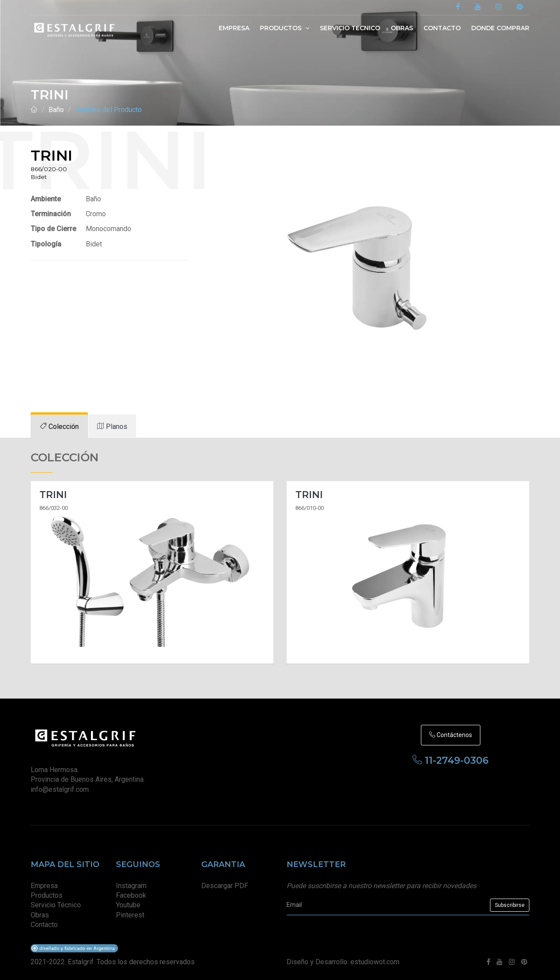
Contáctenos (451, 735)
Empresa (234, 28)
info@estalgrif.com (60, 789)
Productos (285, 28)
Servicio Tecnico (350, 28)
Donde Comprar (500, 28)
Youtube (128, 905)
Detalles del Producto (108, 110)
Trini (53, 495)
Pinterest (130, 915)
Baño (56, 110)
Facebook (131, 895)
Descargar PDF (225, 886)
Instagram (131, 886)
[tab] (59, 427)
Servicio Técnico (56, 905)
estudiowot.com (375, 962)
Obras (402, 28)
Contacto (442, 28)
